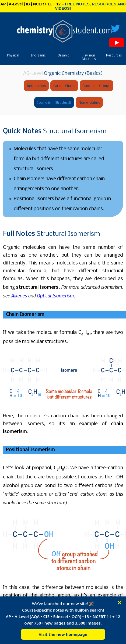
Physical (13, 56)
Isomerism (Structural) (54, 103)
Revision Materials (89, 57)
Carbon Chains (64, 86)
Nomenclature (89, 103)
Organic (63, 56)
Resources (114, 56)
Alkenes (19, 295)
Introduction (36, 86)
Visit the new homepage (63, 634)
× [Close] (120, 603)
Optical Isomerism (55, 295)
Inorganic (38, 56)
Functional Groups (97, 86)
